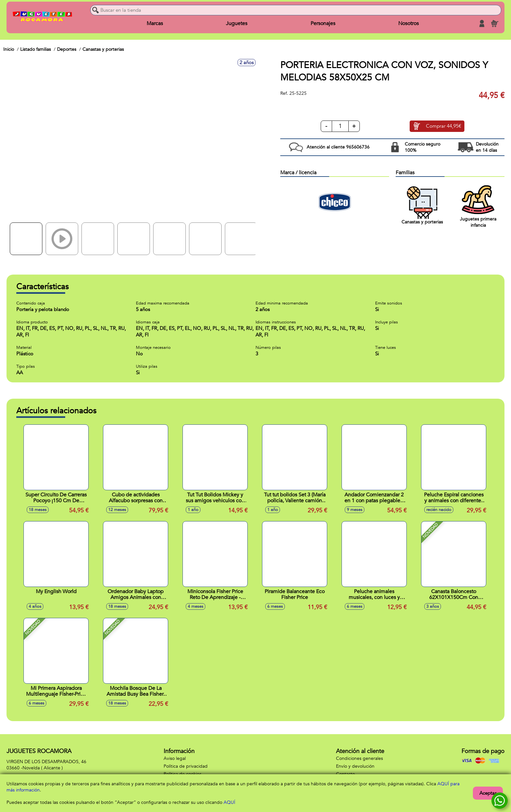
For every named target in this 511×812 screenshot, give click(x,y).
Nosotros (409, 23)
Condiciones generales (359, 758)
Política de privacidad (186, 766)
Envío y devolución (355, 766)
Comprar (444, 126)
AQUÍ (229, 802)
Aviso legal (175, 758)
